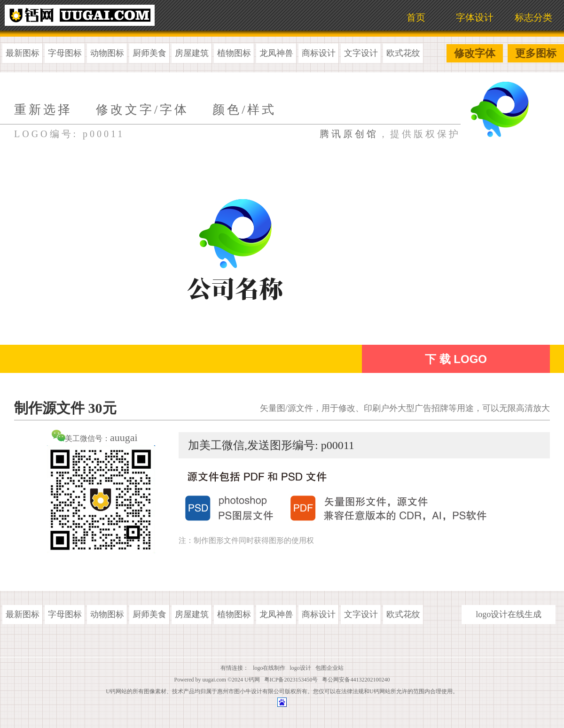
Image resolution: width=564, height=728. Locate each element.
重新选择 (43, 110)
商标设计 (319, 53)
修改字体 (475, 53)
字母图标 (65, 53)
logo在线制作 (269, 668)
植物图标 (234, 53)
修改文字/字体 (142, 110)
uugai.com (214, 680)
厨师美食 (149, 53)
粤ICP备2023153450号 (291, 680)
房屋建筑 (192, 53)
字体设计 (475, 17)
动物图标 (107, 53)
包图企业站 (329, 668)
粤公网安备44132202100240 (356, 680)
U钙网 (252, 680)
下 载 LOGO (456, 359)
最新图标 (23, 53)
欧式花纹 (403, 53)
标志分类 (533, 17)
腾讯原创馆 (349, 134)
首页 (416, 17)
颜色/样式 (244, 110)
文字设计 (361, 53)
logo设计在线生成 (509, 614)
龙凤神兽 (276, 53)
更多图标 (536, 53)
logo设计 (301, 668)
